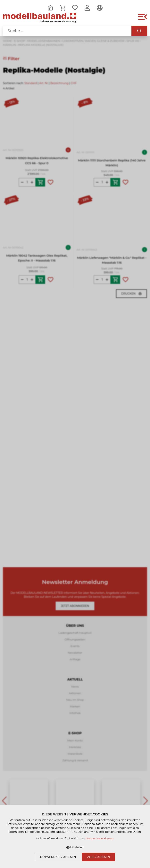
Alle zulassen (98, 857)
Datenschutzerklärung (99, 839)
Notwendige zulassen (58, 857)
